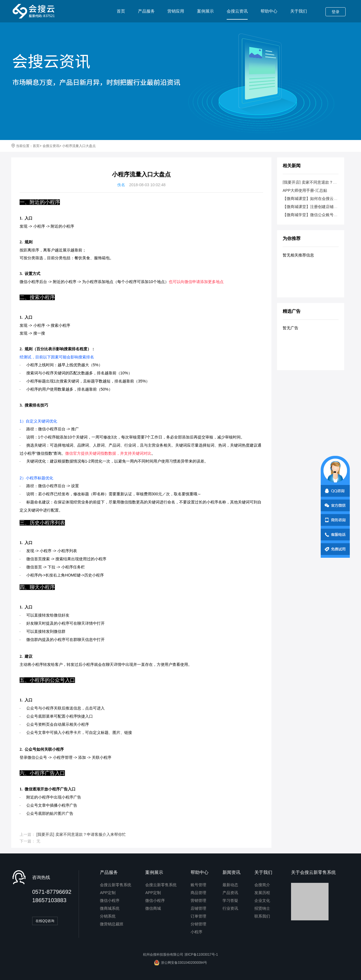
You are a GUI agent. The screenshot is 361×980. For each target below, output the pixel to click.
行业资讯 (230, 908)
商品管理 (198, 893)
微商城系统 (110, 908)
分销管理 (198, 924)
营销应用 (176, 11)
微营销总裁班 (112, 924)
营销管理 (198, 900)
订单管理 (198, 916)
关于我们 (299, 11)
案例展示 (205, 11)
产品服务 (146, 11)
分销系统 (108, 916)
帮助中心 (269, 11)
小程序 (196, 932)
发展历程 (262, 893)
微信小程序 (110, 900)
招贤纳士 (262, 908)
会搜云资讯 (237, 14)
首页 (121, 11)
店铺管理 (198, 908)
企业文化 (262, 900)
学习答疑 (230, 900)
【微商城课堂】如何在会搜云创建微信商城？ (322, 199)
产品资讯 (230, 893)
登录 (336, 12)
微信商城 (153, 908)
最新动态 (230, 885)
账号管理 (198, 885)
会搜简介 (262, 885)
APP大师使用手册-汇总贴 (305, 190)
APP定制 (108, 893)
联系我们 (262, 916)
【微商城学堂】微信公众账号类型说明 (316, 215)
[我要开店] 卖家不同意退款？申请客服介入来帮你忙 (81, 834)
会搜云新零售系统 (116, 885)
